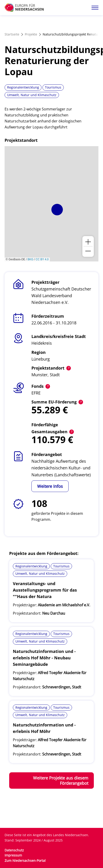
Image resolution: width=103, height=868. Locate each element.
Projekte (31, 34)
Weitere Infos (50, 486)
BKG (30, 259)
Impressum (13, 855)
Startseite (12, 34)
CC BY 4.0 (42, 259)
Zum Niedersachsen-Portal (25, 861)
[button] (57, 210)
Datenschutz (14, 850)
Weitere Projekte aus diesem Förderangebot (61, 781)
